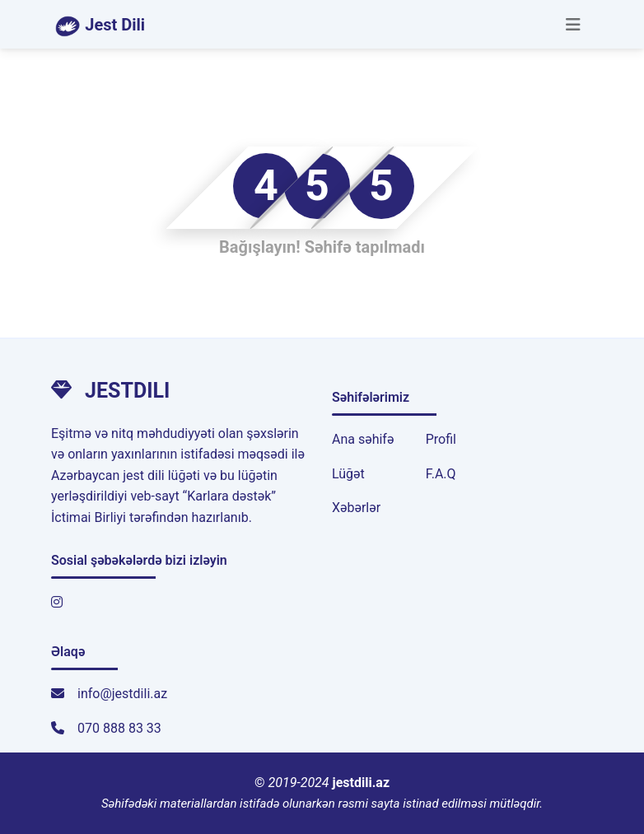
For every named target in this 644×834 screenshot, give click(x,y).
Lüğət (348, 474)
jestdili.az (362, 783)
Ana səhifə (363, 439)
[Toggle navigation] (573, 25)
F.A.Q (441, 474)
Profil (441, 439)
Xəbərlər (356, 508)
